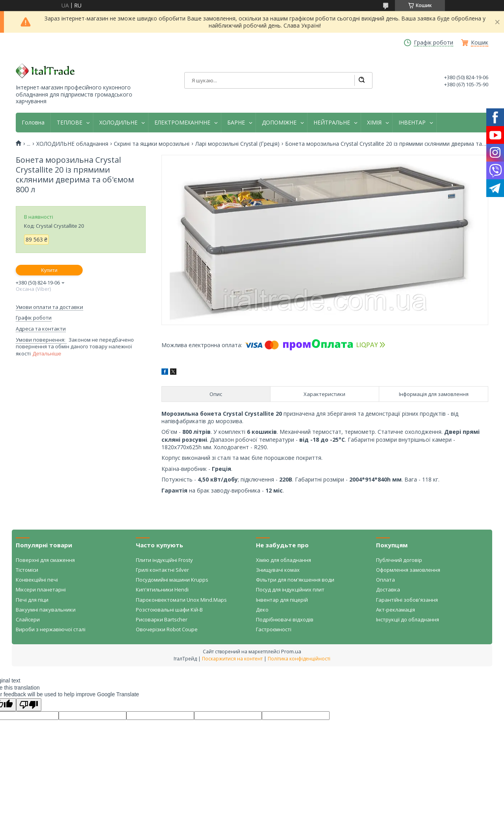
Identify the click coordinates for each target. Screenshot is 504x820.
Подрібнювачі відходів (285, 619)
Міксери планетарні (41, 589)
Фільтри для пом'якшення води (295, 580)
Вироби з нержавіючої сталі (51, 629)
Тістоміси (27, 570)
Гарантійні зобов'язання (407, 600)
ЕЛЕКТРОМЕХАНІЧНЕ (182, 123)
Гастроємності (274, 629)
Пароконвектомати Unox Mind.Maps (181, 600)
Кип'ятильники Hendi (162, 589)
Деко (262, 610)
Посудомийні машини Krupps (172, 580)
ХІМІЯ (374, 123)
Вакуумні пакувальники (46, 610)
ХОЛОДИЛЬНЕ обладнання (72, 144)
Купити (49, 270)
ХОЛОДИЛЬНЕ (118, 123)
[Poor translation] (29, 705)
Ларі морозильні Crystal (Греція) (237, 144)
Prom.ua (291, 651)
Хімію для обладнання (283, 560)
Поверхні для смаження (45, 560)
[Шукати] (361, 80)
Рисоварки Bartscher (162, 619)
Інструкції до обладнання (408, 619)
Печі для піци (32, 600)
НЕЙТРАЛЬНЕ (332, 123)
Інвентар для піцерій (282, 600)
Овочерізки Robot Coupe (167, 629)
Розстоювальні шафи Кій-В (169, 610)
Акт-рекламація (396, 610)
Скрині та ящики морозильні (152, 144)
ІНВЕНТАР (412, 123)
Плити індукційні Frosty (164, 560)
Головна (33, 123)
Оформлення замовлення (408, 570)
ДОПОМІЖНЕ (279, 123)
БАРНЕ (236, 123)
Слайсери (28, 619)
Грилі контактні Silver (162, 570)
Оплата (385, 580)
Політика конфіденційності (299, 659)
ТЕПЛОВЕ (69, 123)
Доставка (388, 589)
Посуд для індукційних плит (290, 589)
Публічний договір (399, 560)
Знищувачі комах (278, 570)
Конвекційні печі (37, 580)
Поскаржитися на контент (232, 659)
